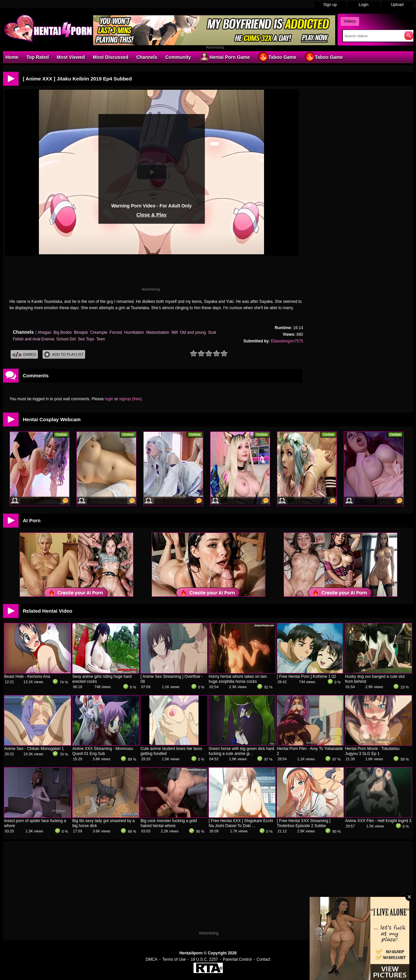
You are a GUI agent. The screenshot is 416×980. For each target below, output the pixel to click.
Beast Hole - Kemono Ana (27, 676)
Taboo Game (277, 57)
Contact (264, 959)
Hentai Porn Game (224, 57)
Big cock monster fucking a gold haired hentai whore (169, 823)
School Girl (66, 339)
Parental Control (237, 959)
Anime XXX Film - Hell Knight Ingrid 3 (378, 821)
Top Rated (37, 57)
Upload (397, 5)
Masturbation (158, 332)
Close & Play (151, 215)
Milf (175, 332)
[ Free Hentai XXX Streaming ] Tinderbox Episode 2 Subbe (304, 823)
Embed (24, 355)
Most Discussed (111, 57)
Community (178, 57)
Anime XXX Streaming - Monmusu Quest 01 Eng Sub (103, 751)
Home (12, 57)
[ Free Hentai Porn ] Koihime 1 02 (307, 676)
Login (364, 5)
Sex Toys (86, 339)
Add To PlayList (64, 355)
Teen (101, 339)
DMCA (151, 959)
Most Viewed (71, 57)
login (109, 399)
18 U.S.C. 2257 (204, 959)
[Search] (372, 36)
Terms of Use (174, 959)
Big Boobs (63, 332)
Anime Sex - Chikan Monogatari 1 (34, 749)
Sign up (330, 5)
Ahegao (44, 332)
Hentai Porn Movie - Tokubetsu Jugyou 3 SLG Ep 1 (372, 751)
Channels (147, 57)
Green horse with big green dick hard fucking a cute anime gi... (242, 751)
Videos (350, 21)
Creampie (99, 332)
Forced (116, 332)
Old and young (193, 332)
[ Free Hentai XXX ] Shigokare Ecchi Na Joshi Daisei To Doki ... (241, 823)
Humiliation (134, 332)
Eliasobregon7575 (287, 341)
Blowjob (81, 332)
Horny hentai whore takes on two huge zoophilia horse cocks (238, 679)
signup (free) (130, 399)
